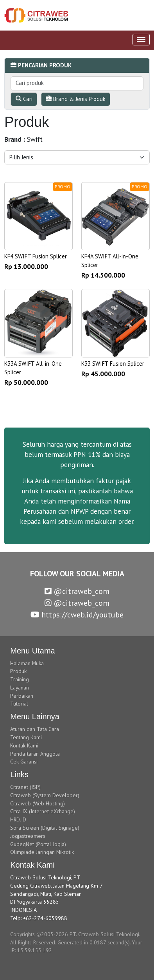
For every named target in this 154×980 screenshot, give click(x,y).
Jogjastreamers (28, 836)
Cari (24, 99)
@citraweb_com (77, 591)
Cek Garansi (24, 762)
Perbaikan (22, 696)
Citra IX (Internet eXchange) (43, 811)
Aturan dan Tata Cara (35, 729)
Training (20, 679)
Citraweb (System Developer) (45, 795)
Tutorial (19, 704)
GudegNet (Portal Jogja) (38, 844)
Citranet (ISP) (25, 787)
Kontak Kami (24, 745)
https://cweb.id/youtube (77, 615)
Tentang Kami (26, 737)
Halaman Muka (27, 663)
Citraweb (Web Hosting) (38, 803)
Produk (18, 671)
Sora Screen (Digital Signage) (45, 828)
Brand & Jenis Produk (76, 99)
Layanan (20, 688)
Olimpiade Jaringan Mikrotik (42, 852)
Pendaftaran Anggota (35, 754)
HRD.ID (18, 819)
